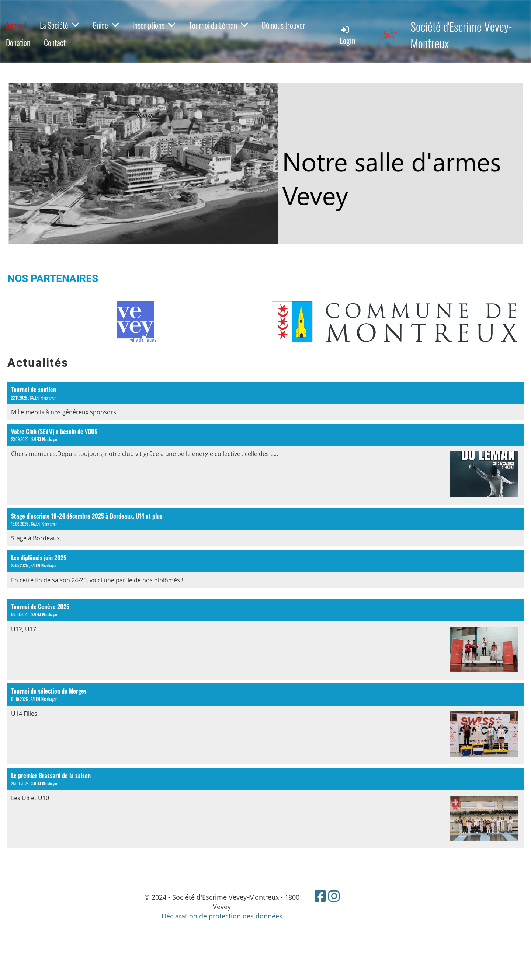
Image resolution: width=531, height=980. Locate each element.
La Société (59, 25)
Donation (18, 42)
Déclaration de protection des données (222, 916)
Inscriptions (154, 25)
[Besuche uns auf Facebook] (320, 896)
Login (348, 36)
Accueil (16, 25)
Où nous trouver (283, 25)
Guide (106, 25)
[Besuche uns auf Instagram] (334, 896)
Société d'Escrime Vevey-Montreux (461, 35)
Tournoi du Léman (218, 25)
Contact (55, 42)
